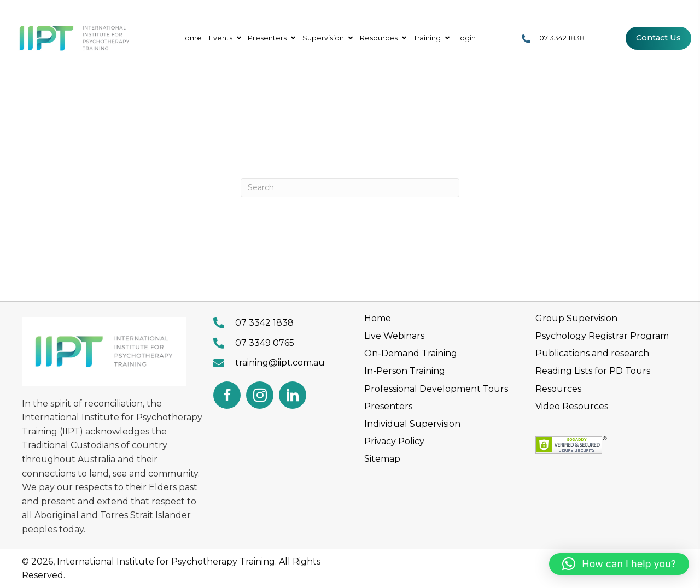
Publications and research (592, 353)
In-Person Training (405, 371)
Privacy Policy (394, 441)
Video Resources (572, 406)
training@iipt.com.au (280, 363)
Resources (558, 389)
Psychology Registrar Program (602, 336)
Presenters (388, 406)
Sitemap (382, 459)
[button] (227, 395)
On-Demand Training (411, 353)
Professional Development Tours (436, 389)
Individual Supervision (412, 424)
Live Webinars (394, 336)
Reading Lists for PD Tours (593, 371)
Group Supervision (576, 318)
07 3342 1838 (562, 38)
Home (378, 318)
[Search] (350, 188)
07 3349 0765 (265, 343)
